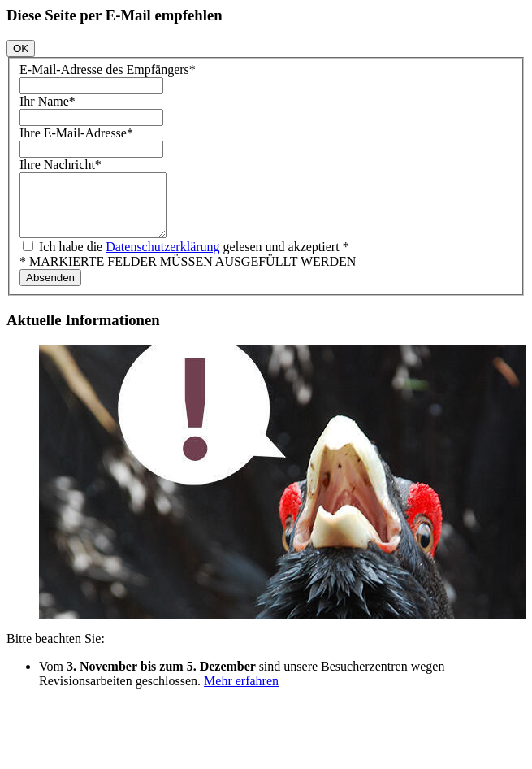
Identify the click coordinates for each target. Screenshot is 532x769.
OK (21, 48)
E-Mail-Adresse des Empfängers (108, 70)
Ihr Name (48, 101)
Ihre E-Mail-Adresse (76, 133)
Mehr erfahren (241, 693)
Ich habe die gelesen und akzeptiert (192, 259)
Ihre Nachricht (61, 165)
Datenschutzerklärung (162, 259)
